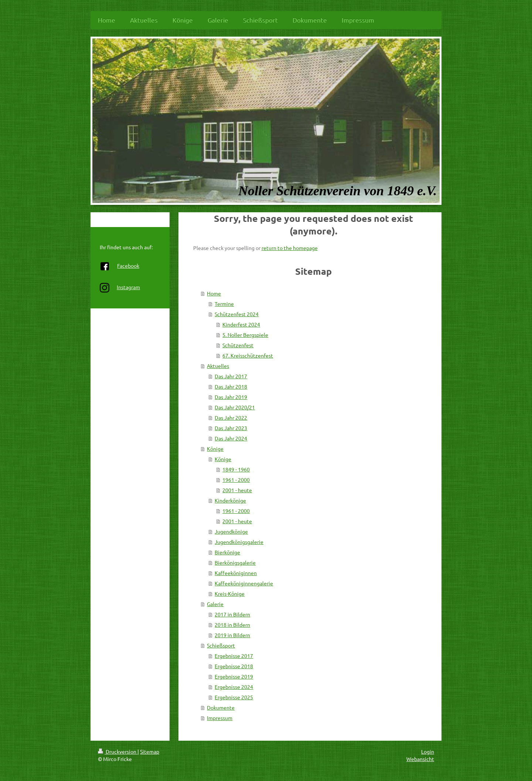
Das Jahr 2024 (231, 438)
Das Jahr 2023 (231, 428)
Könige (215, 449)
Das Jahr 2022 (231, 417)
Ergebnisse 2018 (234, 666)
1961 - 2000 (236, 480)
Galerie (215, 604)
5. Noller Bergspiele (245, 335)
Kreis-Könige (230, 594)
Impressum (220, 718)
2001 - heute (237, 490)
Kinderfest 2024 (241, 324)
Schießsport (221, 645)
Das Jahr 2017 (231, 376)
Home (214, 293)
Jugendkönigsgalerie (239, 542)
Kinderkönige (230, 500)
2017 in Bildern (232, 614)
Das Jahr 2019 (231, 397)
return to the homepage (290, 248)
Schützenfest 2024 (237, 314)
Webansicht (420, 759)
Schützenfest (238, 345)
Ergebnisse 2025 (234, 697)
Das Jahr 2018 (231, 386)
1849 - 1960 (236, 469)
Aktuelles (218, 366)
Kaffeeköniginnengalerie (244, 583)
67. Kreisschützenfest (248, 355)
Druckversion (118, 751)
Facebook (128, 266)
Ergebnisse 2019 (234, 676)
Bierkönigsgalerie (235, 562)
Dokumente (221, 707)
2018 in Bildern (232, 625)
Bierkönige (227, 552)
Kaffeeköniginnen (236, 573)
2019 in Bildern (232, 635)
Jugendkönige (231, 531)
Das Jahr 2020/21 (235, 407)
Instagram (128, 287)
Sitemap (150, 751)
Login (428, 751)
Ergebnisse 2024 (234, 687)
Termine (224, 304)
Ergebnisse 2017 (234, 656)
